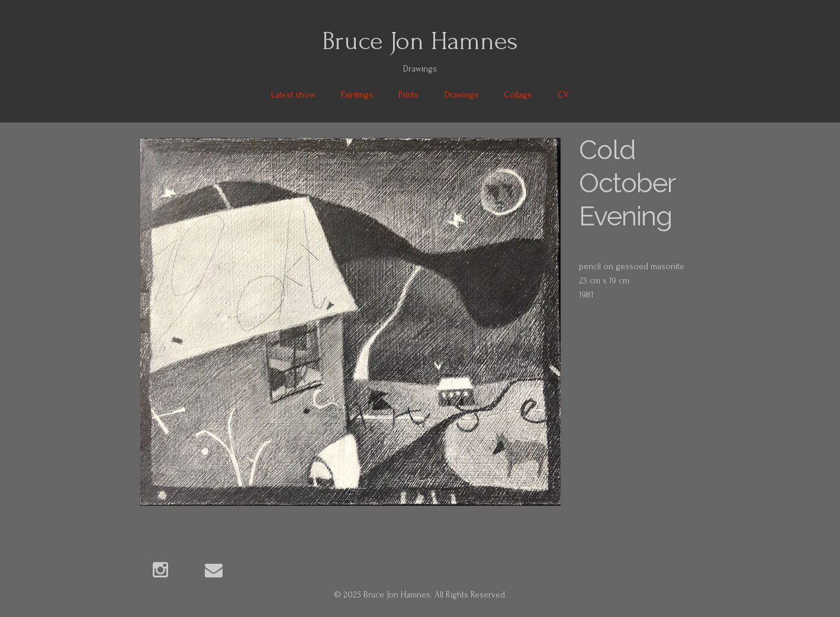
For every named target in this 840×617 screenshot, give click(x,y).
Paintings (357, 95)
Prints (408, 95)
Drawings (461, 95)
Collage (518, 95)
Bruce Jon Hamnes (420, 41)
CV (563, 95)
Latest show (293, 95)
